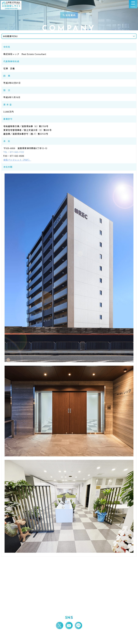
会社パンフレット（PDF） (17, 160)
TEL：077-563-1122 (14, 152)
